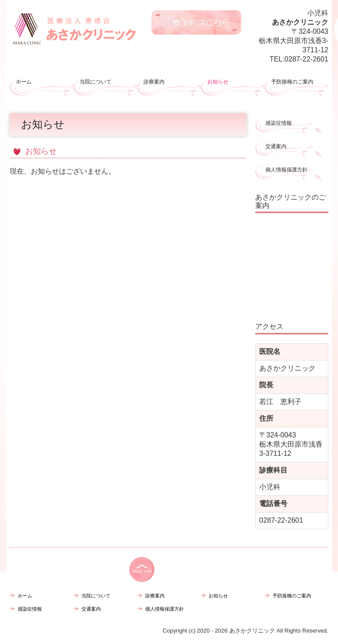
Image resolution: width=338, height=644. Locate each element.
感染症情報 (279, 123)
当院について (96, 82)
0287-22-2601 (306, 59)
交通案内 (276, 146)
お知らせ (218, 82)
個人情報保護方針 (287, 170)
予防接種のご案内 (292, 82)
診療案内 (154, 82)
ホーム (24, 82)
